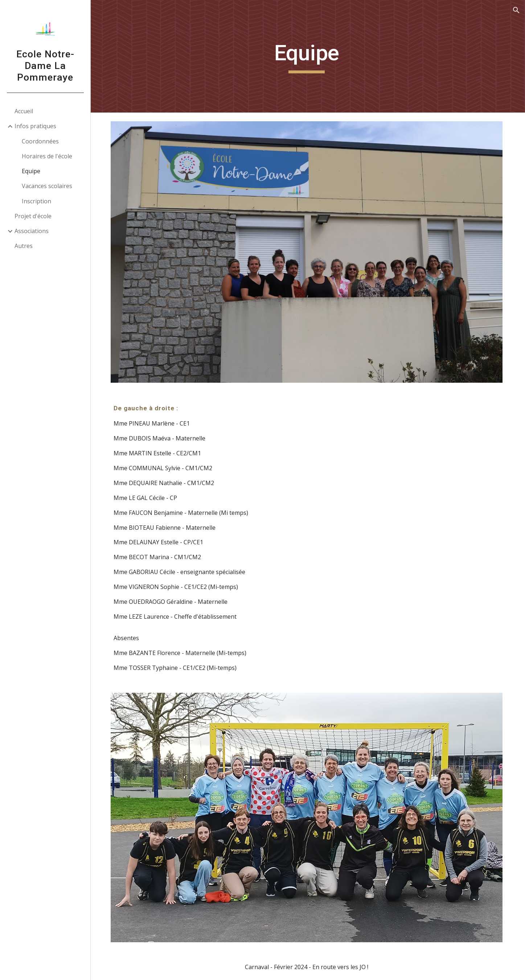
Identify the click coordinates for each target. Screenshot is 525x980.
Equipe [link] (31, 171)
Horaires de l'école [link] (47, 156)
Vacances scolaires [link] (47, 186)
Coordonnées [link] (40, 141)
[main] (308, 56)
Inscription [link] (36, 201)
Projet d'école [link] (33, 216)
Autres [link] (24, 246)
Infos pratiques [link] (35, 126)
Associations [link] (32, 231)
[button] (516, 10)
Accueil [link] (24, 111)
